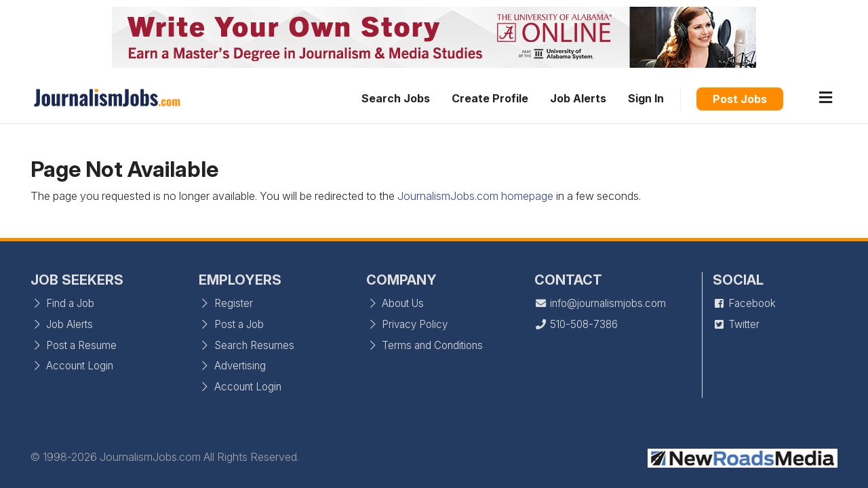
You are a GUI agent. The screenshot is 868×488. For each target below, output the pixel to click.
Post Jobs (740, 99)
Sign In (646, 98)
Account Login (72, 366)
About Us (395, 303)
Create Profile (490, 98)
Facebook (744, 303)
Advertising (232, 366)
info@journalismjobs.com (600, 303)
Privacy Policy (407, 324)
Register (226, 303)
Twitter (736, 324)
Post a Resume (74, 345)
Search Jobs (396, 98)
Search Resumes (246, 345)
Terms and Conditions (425, 345)
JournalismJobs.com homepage (475, 196)
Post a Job (231, 324)
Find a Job (62, 303)
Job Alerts (578, 98)
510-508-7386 (576, 324)
